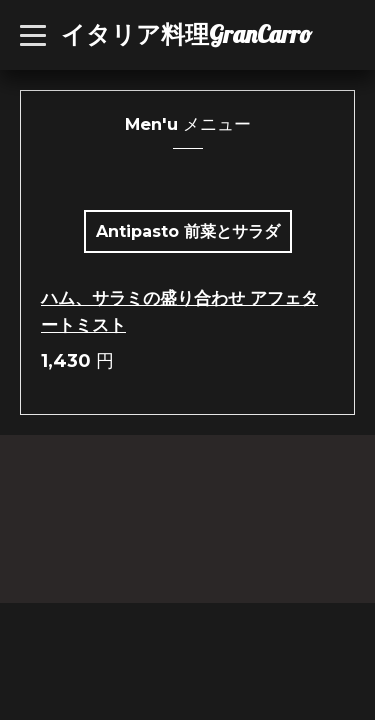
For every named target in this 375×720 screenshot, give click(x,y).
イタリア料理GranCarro (186, 34)
